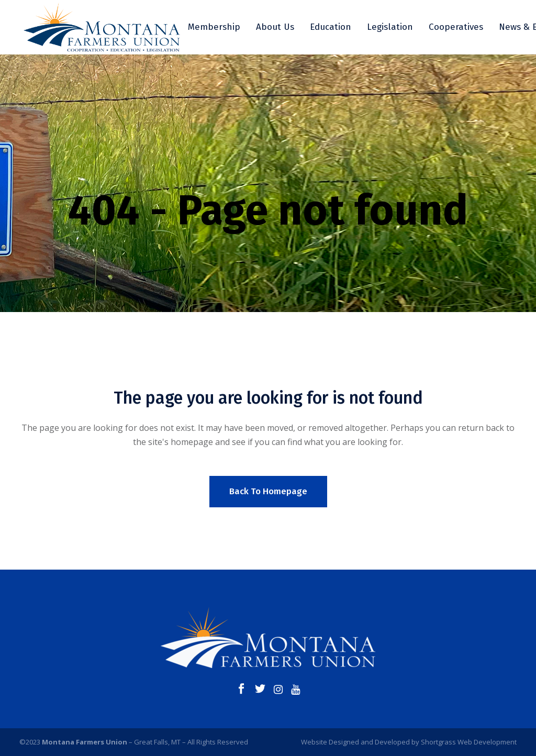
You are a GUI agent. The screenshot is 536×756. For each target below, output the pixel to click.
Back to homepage (268, 491)
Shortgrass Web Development (469, 742)
